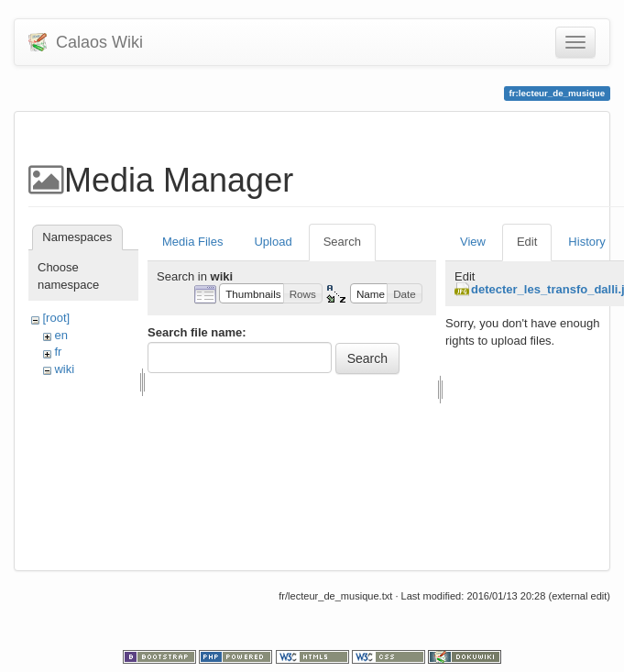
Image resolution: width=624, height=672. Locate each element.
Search (342, 242)
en (60, 335)
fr (58, 352)
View (473, 242)
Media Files (192, 242)
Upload (273, 242)
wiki (64, 369)
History (586, 242)
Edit (527, 242)
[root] (56, 318)
